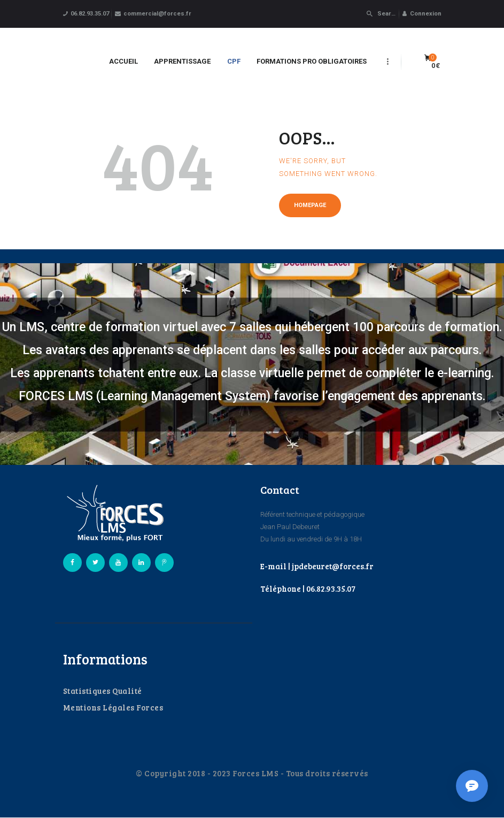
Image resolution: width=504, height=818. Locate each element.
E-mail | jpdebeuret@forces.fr (317, 566)
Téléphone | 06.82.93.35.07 (308, 588)
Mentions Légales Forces (113, 707)
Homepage (310, 205)
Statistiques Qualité (103, 691)
